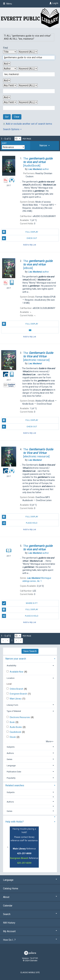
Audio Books (16, 727)
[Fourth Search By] (10, 102)
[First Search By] (10, 52)
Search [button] (30, 914)
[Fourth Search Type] (28, 102)
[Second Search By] (10, 69)
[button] (45, 146)
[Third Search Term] (27, 91)
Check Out (19, 238)
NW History (9, 923)
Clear (17, 117)
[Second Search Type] (28, 69)
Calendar (8, 906)
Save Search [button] (30, 651)
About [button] (30, 897)
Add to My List (30, 245)
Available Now (17, 672)
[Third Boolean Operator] (7, 97)
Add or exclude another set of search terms (28, 124)
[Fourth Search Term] (27, 108)
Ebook (13, 737)
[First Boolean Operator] (7, 64)
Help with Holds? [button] (15, 822)
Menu (7, 4)
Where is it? (20, 603)
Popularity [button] (11, 778)
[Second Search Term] (27, 74)
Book (12, 722)
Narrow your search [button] (16, 659)
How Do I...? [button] (30, 940)
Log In (55, 3)
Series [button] (9, 759)
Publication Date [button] (14, 772)
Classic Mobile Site (30, 972)
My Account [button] (30, 931)
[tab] (45, 146)
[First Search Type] (28, 52)
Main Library (16, 699)
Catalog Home (11, 888)
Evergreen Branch (19, 694)
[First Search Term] (27, 57)
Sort (4, 143)
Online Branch (17, 689)
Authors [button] (10, 753)
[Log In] (50, 3)
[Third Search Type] (28, 85)
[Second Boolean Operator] (7, 81)
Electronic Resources (20, 717)
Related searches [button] (15, 785)
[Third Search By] (10, 85)
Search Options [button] (12, 129)
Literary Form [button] (12, 705)
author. (39, 169)
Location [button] (11, 678)
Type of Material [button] (14, 711)
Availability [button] (11, 666)
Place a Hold (20, 616)
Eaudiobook (16, 732)
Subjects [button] (11, 747)
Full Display (20, 232)
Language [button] (11, 766)
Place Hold (20, 523)
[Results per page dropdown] (18, 139)
